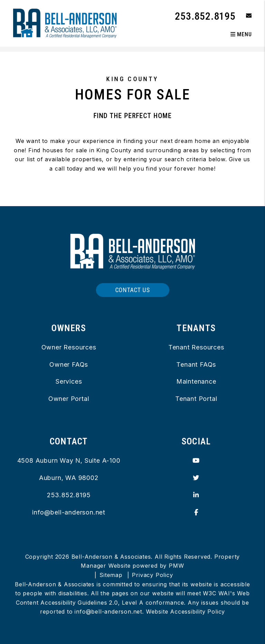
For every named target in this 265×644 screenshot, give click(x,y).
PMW (176, 566)
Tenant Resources (196, 347)
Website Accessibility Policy (185, 612)
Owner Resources (69, 347)
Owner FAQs (69, 364)
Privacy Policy (152, 575)
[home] (65, 23)
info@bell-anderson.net (69, 512)
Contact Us (133, 290)
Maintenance (196, 381)
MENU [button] (241, 34)
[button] (244, 16)
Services (69, 381)
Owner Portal (69, 399)
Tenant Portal (196, 399)
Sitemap (111, 575)
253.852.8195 (205, 16)
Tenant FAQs (196, 364)
